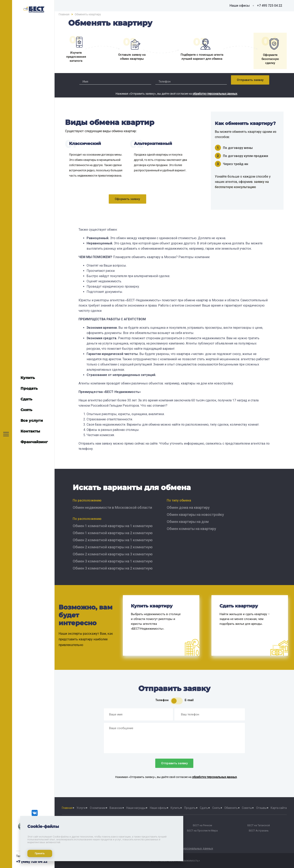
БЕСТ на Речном (202, 825)
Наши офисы (240, 6)
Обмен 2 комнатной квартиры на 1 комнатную (113, 540)
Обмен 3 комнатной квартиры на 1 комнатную (113, 561)
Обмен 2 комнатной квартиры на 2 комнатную (113, 547)
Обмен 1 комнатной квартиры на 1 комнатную (113, 526)
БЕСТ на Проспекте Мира (202, 831)
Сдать (204, 808)
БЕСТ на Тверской (90, 825)
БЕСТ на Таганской (259, 825)
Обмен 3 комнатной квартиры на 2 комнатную (113, 568)
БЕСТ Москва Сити (90, 831)
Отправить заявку (250, 80)
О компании (98, 808)
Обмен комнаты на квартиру (191, 529)
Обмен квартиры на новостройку (195, 515)
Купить (175, 808)
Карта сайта (279, 808)
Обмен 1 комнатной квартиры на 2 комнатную (113, 533)
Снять (216, 808)
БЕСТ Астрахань (259, 831)
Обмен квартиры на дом (188, 522)
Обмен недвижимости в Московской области (112, 507)
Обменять (231, 808)
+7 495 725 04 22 (270, 6)
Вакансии (116, 808)
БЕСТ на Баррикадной (146, 825)
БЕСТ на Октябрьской (146, 831)
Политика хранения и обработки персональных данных (174, 848)
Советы (247, 808)
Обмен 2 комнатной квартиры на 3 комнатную (113, 554)
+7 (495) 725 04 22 (32, 862)
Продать (190, 808)
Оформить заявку (127, 199)
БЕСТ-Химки (90, 836)
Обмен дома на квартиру (188, 507)
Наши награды (136, 808)
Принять (39, 852)
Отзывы (261, 808)
